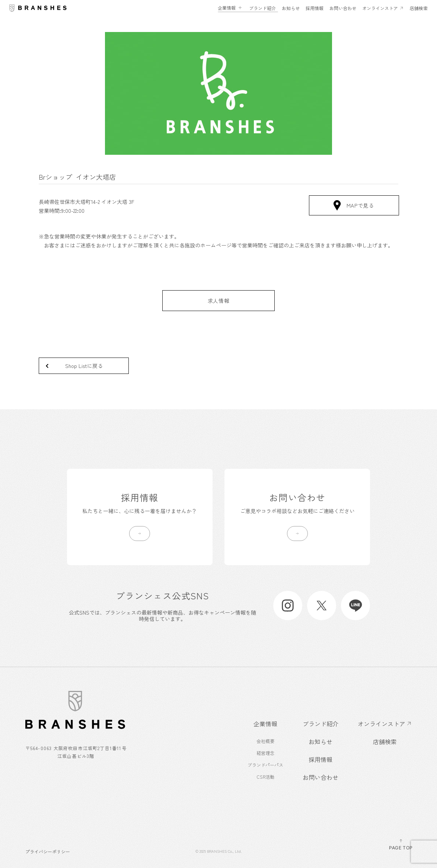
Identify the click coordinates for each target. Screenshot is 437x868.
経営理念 (265, 753)
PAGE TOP (401, 844)
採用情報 (315, 8)
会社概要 (265, 741)
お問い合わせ (343, 8)
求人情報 (219, 301)
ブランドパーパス (265, 765)
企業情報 (227, 8)
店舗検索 (419, 8)
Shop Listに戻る (84, 366)
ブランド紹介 (262, 8)
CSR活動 (266, 777)
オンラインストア (380, 8)
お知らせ (291, 8)
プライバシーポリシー (48, 851)
